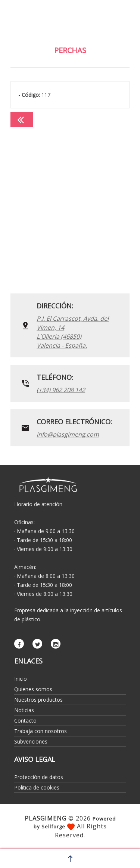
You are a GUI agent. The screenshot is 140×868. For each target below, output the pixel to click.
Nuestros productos (38, 700)
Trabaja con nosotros (41, 731)
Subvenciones (31, 741)
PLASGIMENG (46, 818)
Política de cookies (37, 787)
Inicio (21, 679)
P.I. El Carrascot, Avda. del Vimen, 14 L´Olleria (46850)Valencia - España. (73, 332)
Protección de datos (39, 777)
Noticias (24, 710)
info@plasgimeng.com (68, 434)
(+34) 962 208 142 (61, 390)
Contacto (25, 721)
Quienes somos (33, 689)
